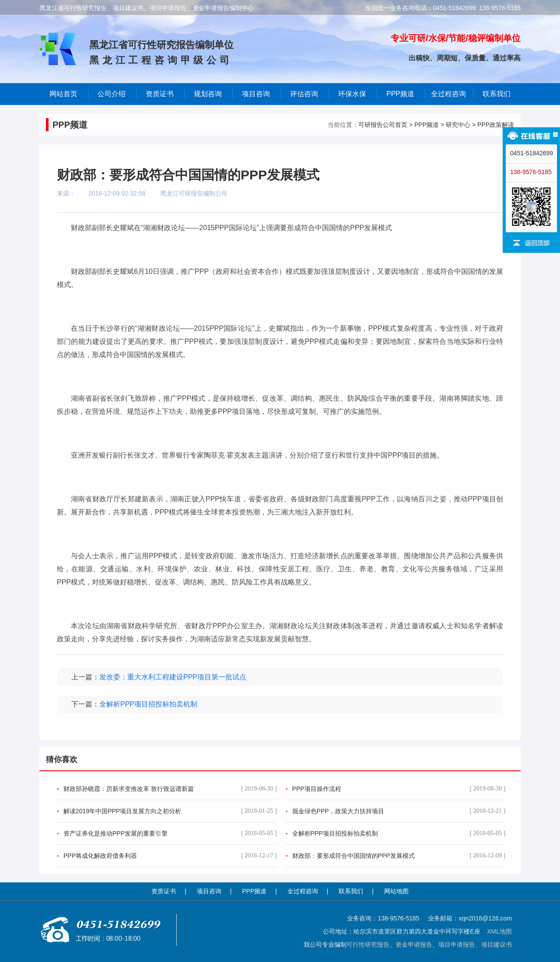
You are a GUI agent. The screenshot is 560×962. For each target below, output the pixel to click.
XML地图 (499, 931)
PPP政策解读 (496, 125)
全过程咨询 (448, 94)
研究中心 (458, 125)
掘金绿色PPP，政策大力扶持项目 (399, 811)
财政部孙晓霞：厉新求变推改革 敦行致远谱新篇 (170, 789)
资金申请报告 (414, 945)
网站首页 (63, 94)
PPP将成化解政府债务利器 (170, 856)
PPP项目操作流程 (399, 789)
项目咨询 (256, 94)
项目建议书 (497, 945)
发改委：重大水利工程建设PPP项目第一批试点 (173, 677)
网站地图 (396, 891)
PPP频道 (400, 94)
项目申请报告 (457, 945)
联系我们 (497, 94)
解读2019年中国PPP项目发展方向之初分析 (170, 811)
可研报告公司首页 (383, 125)
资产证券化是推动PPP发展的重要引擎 (170, 833)
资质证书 (164, 891)
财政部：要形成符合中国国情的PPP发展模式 (399, 856)
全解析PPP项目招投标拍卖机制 (148, 704)
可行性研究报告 (368, 945)
